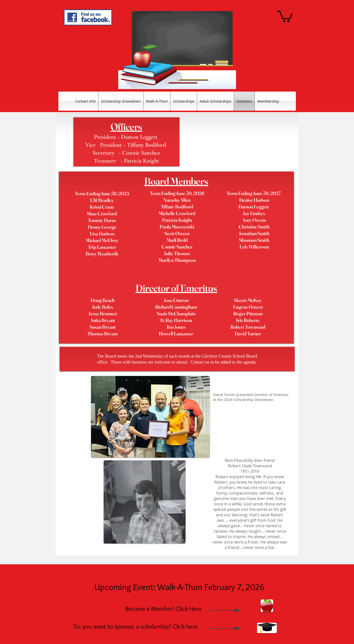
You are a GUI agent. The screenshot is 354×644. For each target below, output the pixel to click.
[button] (285, 16)
